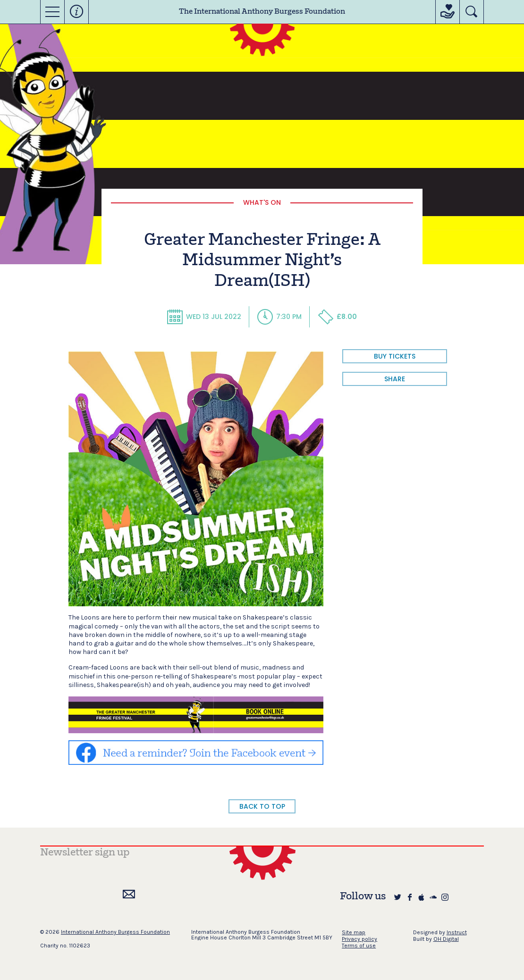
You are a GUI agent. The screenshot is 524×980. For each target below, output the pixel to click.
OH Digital (446, 939)
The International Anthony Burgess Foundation (262, 12)
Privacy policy (359, 939)
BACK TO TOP (262, 806)
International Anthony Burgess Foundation (115, 932)
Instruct (457, 932)
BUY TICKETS (395, 356)
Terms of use (359, 946)
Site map (354, 932)
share (395, 379)
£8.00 (337, 317)
